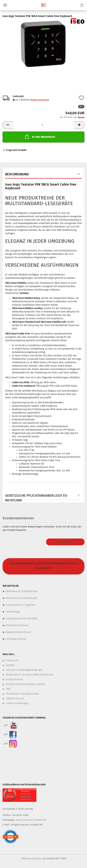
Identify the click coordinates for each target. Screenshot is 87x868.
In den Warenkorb (40, 137)
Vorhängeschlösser (16, 639)
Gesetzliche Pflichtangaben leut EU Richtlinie (36, 497)
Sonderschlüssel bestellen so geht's (26, 684)
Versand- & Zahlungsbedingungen (24, 670)
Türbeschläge (13, 612)
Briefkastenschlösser (17, 625)
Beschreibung (17, 174)
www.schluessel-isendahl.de (31, 820)
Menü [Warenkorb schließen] (5, 5)
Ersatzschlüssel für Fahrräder (21, 619)
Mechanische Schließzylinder (21, 598)
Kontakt (10, 665)
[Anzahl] (43, 125)
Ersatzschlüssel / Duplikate (21, 605)
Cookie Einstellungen (17, 703)
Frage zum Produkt (16, 150)
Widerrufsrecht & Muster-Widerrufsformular (30, 675)
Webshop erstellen (31, 859)
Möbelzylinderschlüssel (18, 632)
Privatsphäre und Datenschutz (22, 694)
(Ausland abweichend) (40, 100)
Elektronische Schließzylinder (21, 591)
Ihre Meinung (65, 542)
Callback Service (15, 698)
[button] (8, 125)
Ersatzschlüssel (14, 679)
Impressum (12, 660)
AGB (8, 689)
